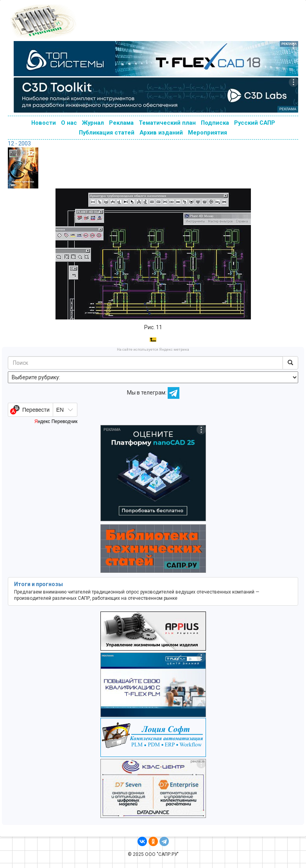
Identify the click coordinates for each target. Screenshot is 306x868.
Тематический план (167, 123)
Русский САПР (255, 123)
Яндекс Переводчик (56, 421)
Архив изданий (161, 133)
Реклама (121, 123)
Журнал (93, 123)
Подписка (215, 123)
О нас (69, 123)
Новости (44, 123)
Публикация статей (107, 133)
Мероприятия (208, 133)
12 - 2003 (19, 143)
